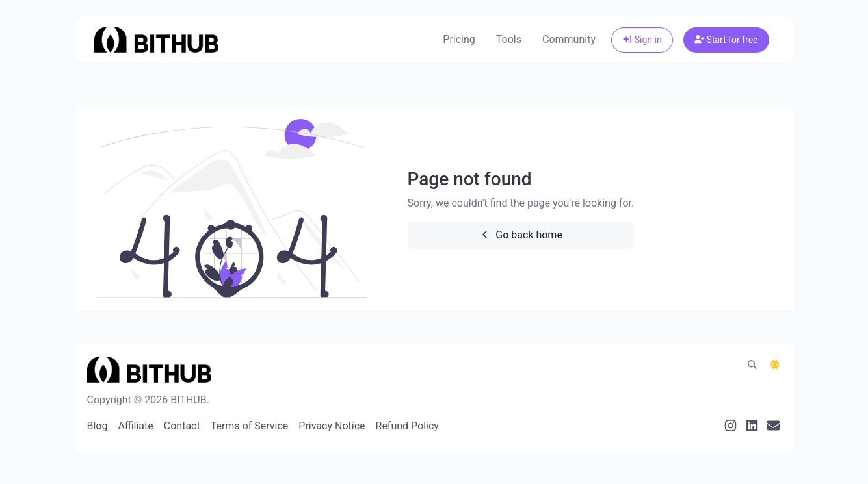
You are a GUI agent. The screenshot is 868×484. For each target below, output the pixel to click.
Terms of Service (250, 426)
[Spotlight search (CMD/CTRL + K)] (752, 365)
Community (569, 39)
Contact (182, 426)
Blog (98, 426)
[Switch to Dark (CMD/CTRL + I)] (775, 365)
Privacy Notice (332, 426)
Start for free (726, 40)
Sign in (642, 40)
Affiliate (135, 426)
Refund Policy (407, 426)
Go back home (521, 235)
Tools (509, 39)
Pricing (459, 39)
